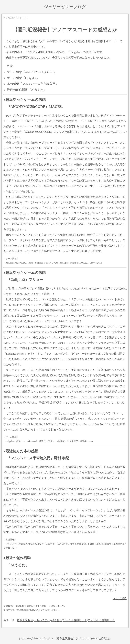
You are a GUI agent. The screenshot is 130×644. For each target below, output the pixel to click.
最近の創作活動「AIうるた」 (27, 90)
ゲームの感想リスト (75, 620)
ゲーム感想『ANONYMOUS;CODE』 (32, 72)
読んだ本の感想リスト (101, 620)
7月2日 (10, 289)
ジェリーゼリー (28, 638)
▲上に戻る (120, 598)
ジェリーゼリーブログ (65, 7)
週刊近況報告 (25, 620)
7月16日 (22, 289)
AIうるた (56, 620)
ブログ (46, 638)
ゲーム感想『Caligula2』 (23, 78)
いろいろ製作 (42, 620)
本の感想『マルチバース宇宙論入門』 (33, 84)
